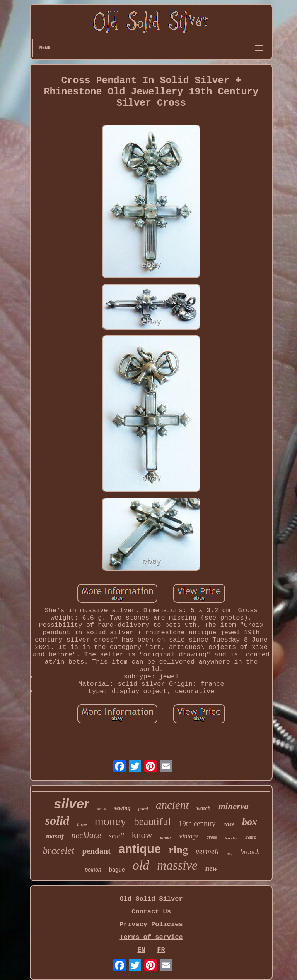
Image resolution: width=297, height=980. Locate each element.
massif (55, 836)
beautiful (152, 822)
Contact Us (151, 912)
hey (230, 854)
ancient (172, 805)
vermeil (207, 851)
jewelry (231, 838)
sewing (122, 808)
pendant (96, 851)
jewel (143, 808)
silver (71, 804)
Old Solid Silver (151, 899)
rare (251, 837)
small (116, 836)
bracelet (58, 850)
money (110, 821)
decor (166, 838)
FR (161, 950)
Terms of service (151, 937)
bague (117, 870)
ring (178, 850)
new (212, 868)
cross (212, 837)
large (82, 825)
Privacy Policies (151, 924)
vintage (189, 836)
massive (177, 865)
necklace (86, 835)
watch (204, 808)
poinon (93, 870)
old (141, 865)
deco (102, 808)
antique (140, 849)
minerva (234, 806)
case (229, 824)
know (142, 835)
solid (57, 820)
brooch (250, 852)
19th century (197, 823)
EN (141, 950)
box (250, 822)
